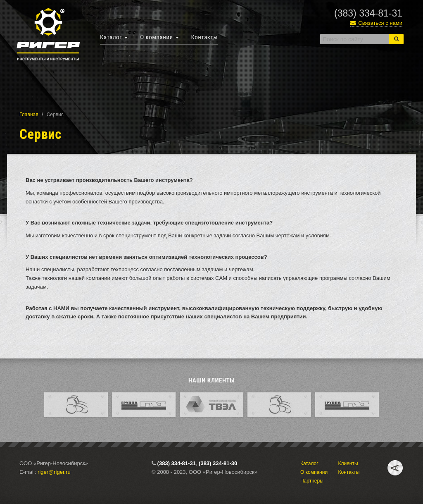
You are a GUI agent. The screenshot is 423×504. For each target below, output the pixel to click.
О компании (159, 37)
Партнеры (312, 481)
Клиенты (348, 463)
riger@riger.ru (54, 472)
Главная (29, 115)
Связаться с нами (376, 23)
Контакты (205, 37)
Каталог (114, 37)
